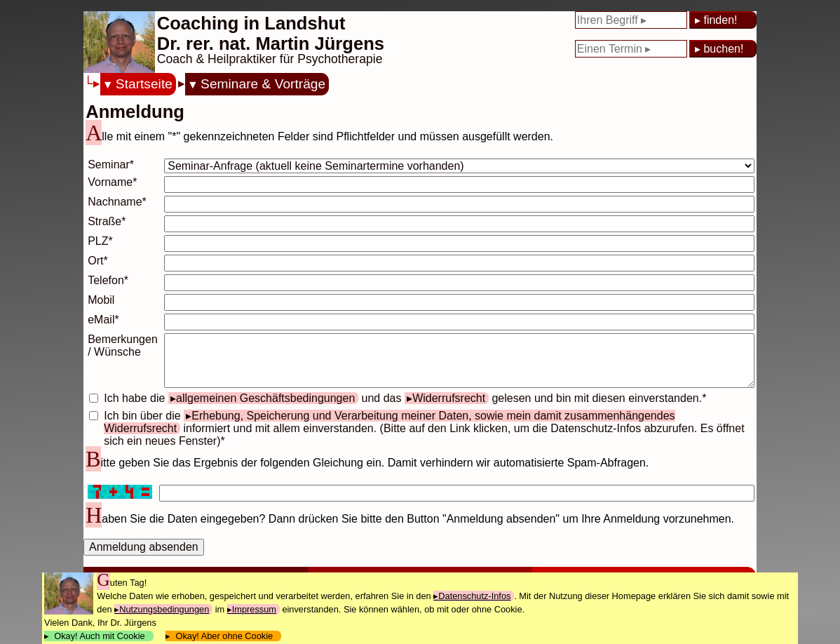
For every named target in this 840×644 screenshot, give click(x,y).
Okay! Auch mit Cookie (100, 636)
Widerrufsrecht (449, 398)
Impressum (254, 609)
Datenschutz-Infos (474, 596)
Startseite (144, 84)
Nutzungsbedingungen (164, 609)
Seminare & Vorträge (263, 84)
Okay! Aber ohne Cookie (224, 636)
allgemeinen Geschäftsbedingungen (265, 398)
